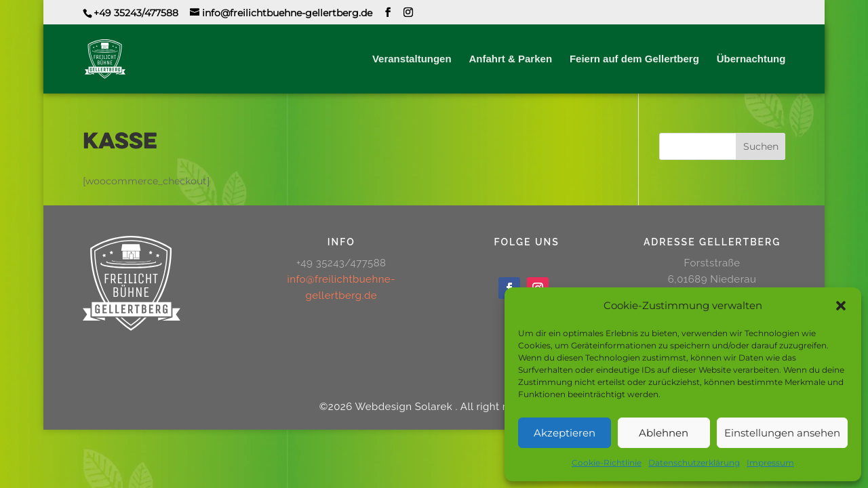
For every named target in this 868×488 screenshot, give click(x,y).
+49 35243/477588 (136, 13)
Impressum (770, 463)
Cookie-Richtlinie (607, 463)
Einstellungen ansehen (782, 433)
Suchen (761, 146)
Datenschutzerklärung (694, 463)
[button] (841, 306)
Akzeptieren (565, 433)
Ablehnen (664, 433)
